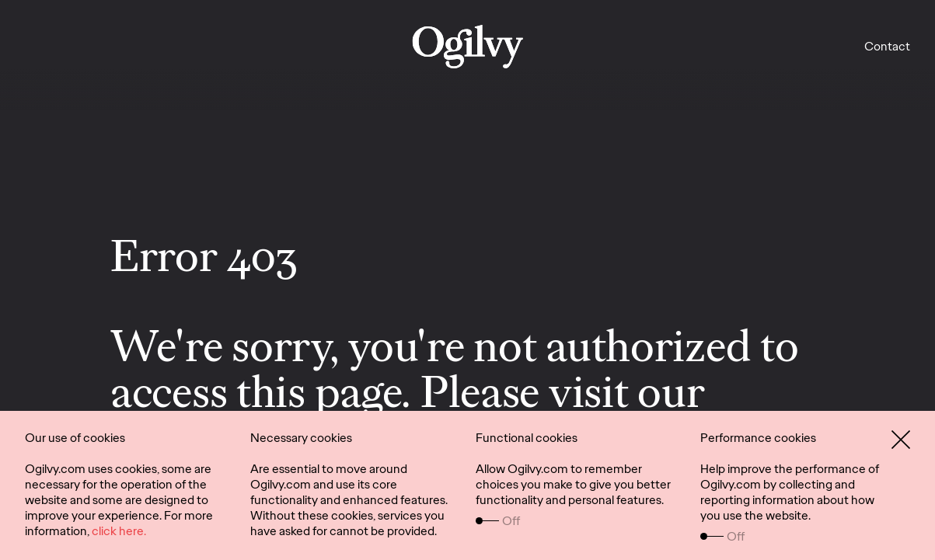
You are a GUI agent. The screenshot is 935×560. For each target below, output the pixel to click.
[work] (467, 47)
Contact (887, 46)
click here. (119, 531)
